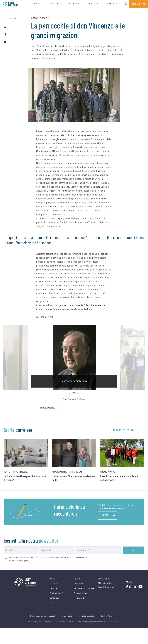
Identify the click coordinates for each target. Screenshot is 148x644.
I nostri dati (79, 584)
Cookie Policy (107, 616)
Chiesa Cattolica (105, 583)
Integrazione (77, 472)
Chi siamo (54, 584)
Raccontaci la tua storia (84, 588)
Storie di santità (56, 593)
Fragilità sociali (41, 18)
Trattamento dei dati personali (43, 616)
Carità (8, 472)
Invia (134, 550)
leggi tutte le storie (124, 430)
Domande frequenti (82, 593)
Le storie (54, 588)
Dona (52, 603)
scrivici (108, 515)
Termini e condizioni (87, 616)
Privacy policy (67, 616)
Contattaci (54, 598)
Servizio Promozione (107, 587)
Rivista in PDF (80, 598)
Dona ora (136, 4)
